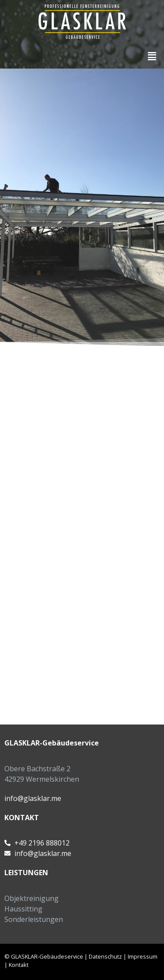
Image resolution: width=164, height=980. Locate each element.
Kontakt (19, 965)
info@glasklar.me (33, 798)
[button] (152, 56)
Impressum (143, 956)
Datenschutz (105, 956)
